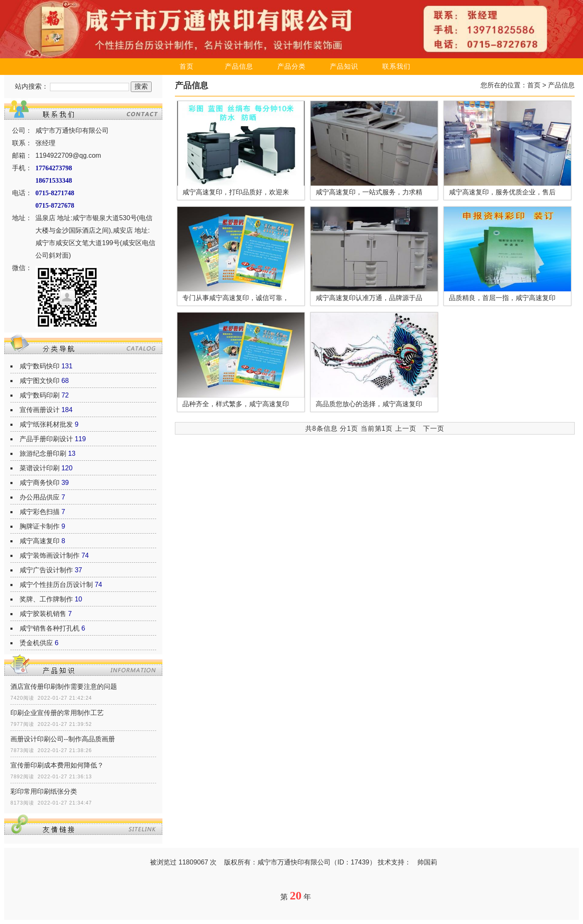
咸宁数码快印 (40, 366)
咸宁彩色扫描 (40, 512)
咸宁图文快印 (40, 381)
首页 (187, 66)
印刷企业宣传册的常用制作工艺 (57, 713)
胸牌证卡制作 (40, 526)
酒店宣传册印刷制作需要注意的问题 (64, 687)
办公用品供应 (40, 497)
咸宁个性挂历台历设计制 (56, 585)
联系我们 (396, 66)
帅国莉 (427, 862)
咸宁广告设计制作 (46, 570)
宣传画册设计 (40, 410)
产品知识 (344, 66)
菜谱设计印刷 (40, 468)
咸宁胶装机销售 (43, 614)
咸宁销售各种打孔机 (50, 628)
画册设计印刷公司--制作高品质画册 (63, 739)
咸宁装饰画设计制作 (50, 555)
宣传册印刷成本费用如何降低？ (57, 765)
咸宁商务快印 (40, 483)
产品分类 (291, 66)
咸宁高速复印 (40, 541)
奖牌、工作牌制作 (46, 599)
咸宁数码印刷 (40, 395)
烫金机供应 (36, 643)
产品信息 (239, 66)
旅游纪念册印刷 (43, 453)
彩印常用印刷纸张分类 (44, 791)
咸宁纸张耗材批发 (46, 424)
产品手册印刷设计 (46, 439)
